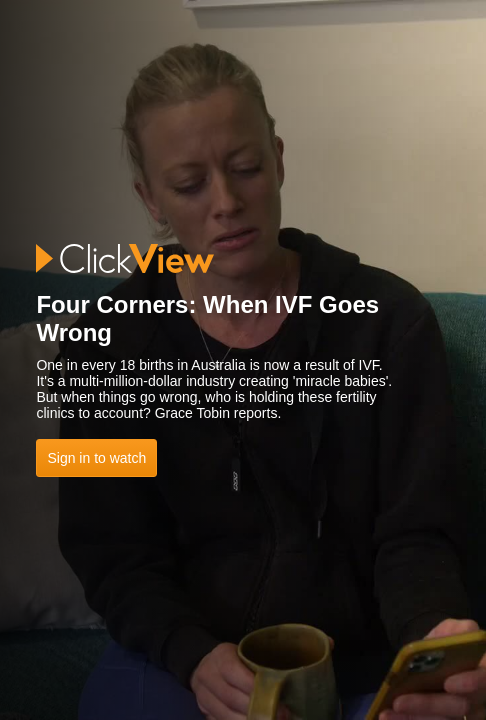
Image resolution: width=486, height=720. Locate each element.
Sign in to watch (96, 458)
